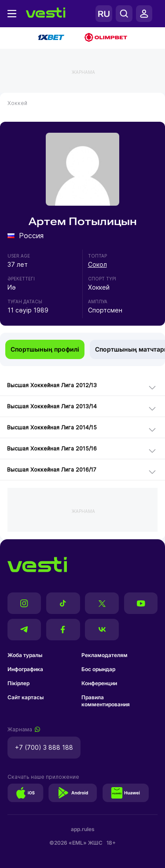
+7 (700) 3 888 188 (44, 747)
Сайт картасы (26, 697)
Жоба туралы (25, 655)
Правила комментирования (106, 701)
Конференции (99, 683)
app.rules (83, 829)
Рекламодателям (104, 655)
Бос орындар (98, 669)
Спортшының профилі (45, 349)
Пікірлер (18, 683)
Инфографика (25, 669)
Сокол (97, 264)
